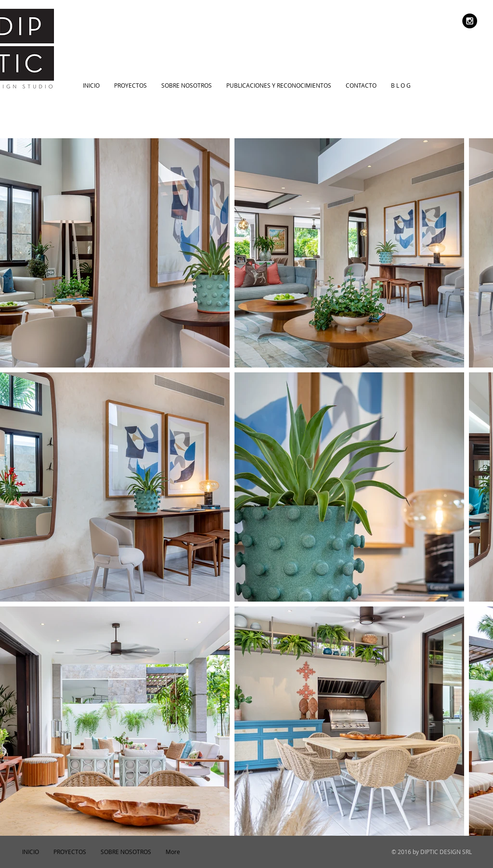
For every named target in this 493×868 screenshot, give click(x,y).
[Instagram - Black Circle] (470, 21)
